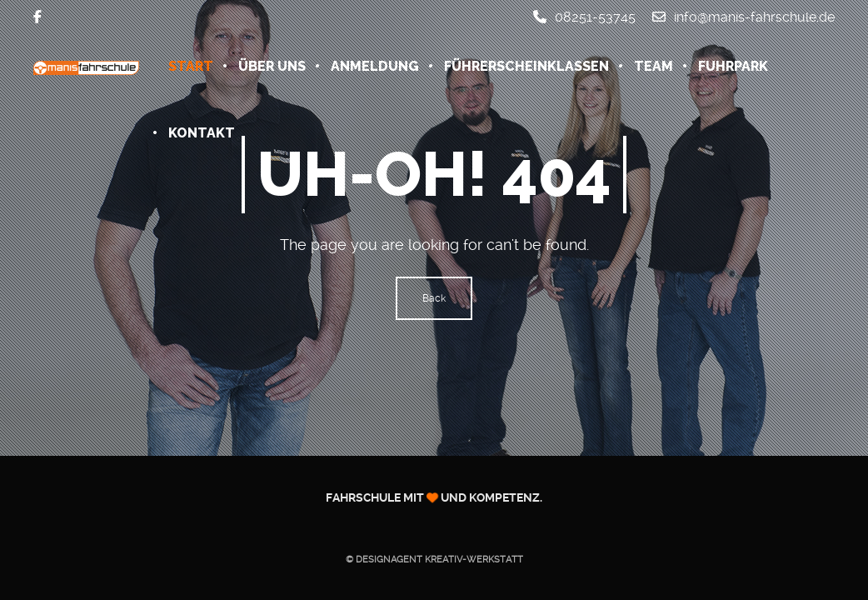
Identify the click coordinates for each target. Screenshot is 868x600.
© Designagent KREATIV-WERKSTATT (434, 560)
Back (434, 298)
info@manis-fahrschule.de (743, 17)
